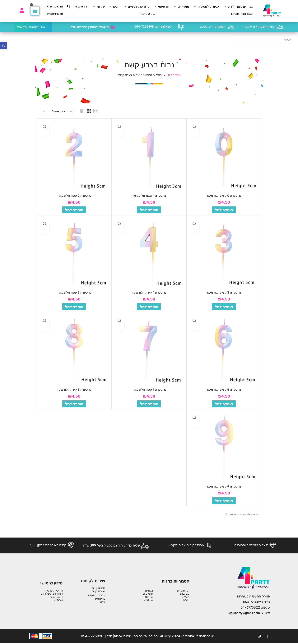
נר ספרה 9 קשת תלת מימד (224, 486)
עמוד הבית (174, 75)
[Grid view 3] (89, 112)
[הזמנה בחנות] (58, 112)
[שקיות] (99, 7)
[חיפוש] (69, 6)
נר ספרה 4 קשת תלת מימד (149, 293)
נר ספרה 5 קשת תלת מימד (74, 293)
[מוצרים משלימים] (137, 7)
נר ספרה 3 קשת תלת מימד (224, 293)
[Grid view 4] (82, 112)
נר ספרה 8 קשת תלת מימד (74, 390)
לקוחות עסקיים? (28, 27)
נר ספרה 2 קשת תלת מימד (74, 196)
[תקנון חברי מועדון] (242, 14)
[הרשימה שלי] (55, 6)
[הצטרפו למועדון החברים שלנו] (113, 27)
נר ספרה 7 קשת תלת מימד (149, 390)
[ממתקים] (181, 7)
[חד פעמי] (161, 7)
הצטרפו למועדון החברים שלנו (89, 27)
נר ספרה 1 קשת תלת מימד (149, 196)
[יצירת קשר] (81, 6)
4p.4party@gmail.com (244, 613)
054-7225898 (153, 27)
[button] (224, 210)
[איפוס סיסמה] (147, 14)
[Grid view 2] (95, 112)
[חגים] (114, 7)
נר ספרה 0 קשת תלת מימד (224, 196)
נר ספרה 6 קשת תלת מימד (224, 390)
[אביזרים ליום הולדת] (239, 7)
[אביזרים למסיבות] (207, 7)
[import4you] (55, 14)
